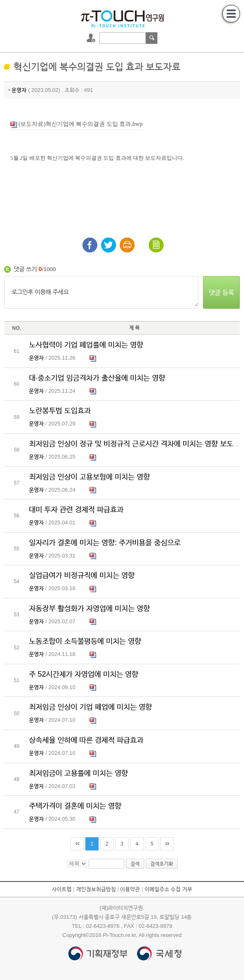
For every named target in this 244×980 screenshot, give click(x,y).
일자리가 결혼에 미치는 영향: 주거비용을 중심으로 (105, 543)
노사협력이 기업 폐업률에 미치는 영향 (86, 345)
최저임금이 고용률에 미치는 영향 (79, 773)
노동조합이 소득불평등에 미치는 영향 (85, 641)
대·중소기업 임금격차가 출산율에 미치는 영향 (97, 378)
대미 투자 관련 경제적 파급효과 (76, 509)
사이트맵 (62, 889)
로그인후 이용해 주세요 (101, 293)
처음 (77, 844)
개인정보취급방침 (96, 889)
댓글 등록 (221, 292)
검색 (152, 38)
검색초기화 (162, 864)
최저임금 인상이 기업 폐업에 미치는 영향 (91, 707)
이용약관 (130, 889)
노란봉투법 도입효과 (60, 411)
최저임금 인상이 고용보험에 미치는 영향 (89, 477)
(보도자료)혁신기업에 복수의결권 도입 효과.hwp (76, 124)
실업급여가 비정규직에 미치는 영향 (82, 575)
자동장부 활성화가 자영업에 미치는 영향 (89, 608)
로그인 (92, 38)
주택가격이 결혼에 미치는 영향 (75, 806)
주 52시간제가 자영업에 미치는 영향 (84, 674)
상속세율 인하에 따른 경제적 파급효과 (86, 740)
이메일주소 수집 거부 (168, 889)
